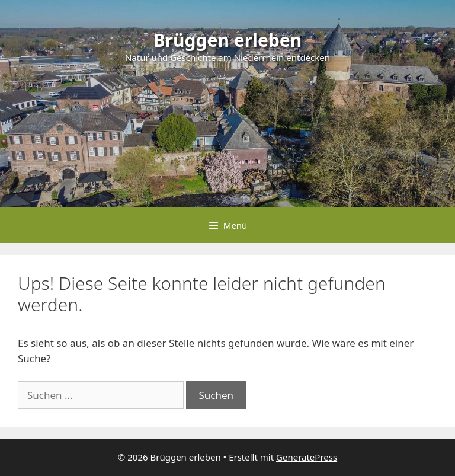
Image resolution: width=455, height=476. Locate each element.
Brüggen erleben (228, 40)
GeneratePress (307, 457)
